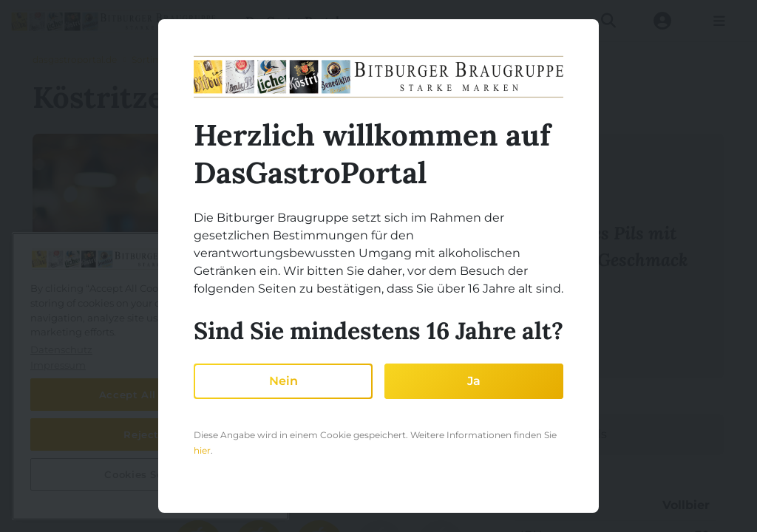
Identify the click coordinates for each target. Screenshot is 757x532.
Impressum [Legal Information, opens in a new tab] (58, 365)
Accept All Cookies (151, 395)
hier (202, 450)
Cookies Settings (150, 474)
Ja (474, 381)
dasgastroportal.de (75, 59)
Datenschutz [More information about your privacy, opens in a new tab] (61, 349)
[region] (150, 376)
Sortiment (154, 59)
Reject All (150, 434)
